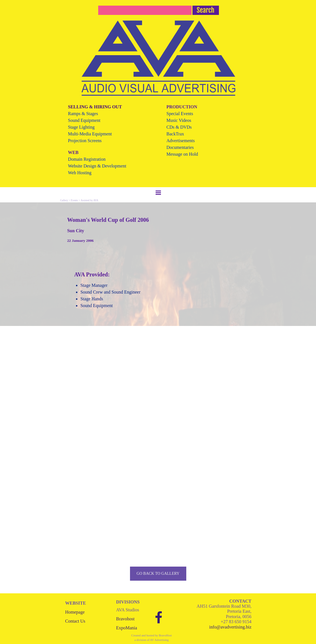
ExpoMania (127, 628)
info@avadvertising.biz (230, 627)
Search (206, 10)
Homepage (75, 612)
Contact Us (75, 621)
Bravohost (125, 619)
